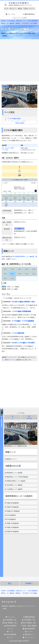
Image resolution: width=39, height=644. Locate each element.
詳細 (5, 609)
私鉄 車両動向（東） (10, 623)
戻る (10, 583)
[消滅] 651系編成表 (13, 531)
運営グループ (9, 360)
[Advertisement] (19, 60)
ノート (10, 631)
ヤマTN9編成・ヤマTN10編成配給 (23, 321)
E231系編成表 (11, 515)
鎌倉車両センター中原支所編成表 (17, 477)
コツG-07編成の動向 (14, 118)
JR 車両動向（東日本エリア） (17, 21)
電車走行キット (29, 634)
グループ (10, 629)
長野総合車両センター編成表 (16, 481)
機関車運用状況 (29, 617)
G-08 (19, 274)
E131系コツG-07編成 (30, 23)
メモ (6, 9)
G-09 (27, 274)
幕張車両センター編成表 (14, 473)
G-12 (12, 278)
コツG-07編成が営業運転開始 (21, 311)
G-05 (34, 269)
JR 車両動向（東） (10, 620)
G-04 (27, 269)
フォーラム (10, 617)
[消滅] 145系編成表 (13, 527)
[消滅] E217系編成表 (13, 511)
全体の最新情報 (10, 634)
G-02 (12, 269)
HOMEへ (29, 583)
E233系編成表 (11, 519)
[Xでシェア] (12, 417)
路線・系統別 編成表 (29, 626)
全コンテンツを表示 (20, 18)
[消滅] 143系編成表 (13, 523)
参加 (20, 9)
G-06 (5, 274)
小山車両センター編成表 (14, 489)
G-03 (19, 269)
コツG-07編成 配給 (18, 333)
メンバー (29, 631)
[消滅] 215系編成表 (13, 507)
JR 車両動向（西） (29, 620)
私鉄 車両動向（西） (29, 623)
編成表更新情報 (29, 629)
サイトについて (29, 637)
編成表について (12, 459)
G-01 (5, 269)
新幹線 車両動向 (10, 626)
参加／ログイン (29, 9)
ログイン (13, 9)
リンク (10, 637)
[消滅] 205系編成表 (13, 503)
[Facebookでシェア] (29, 417)
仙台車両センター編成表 (14, 485)
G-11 (5, 278)
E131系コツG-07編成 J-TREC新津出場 (25, 343)
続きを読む (20, 123)
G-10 (34, 274)
